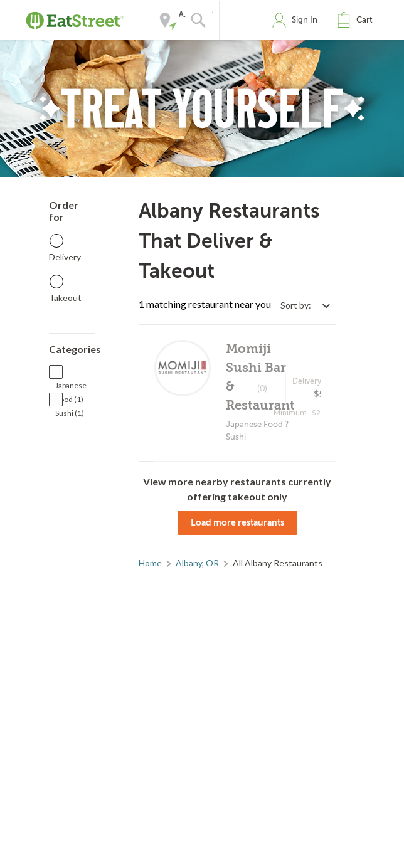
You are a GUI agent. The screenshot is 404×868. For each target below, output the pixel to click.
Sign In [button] (305, 20)
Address (183, 14)
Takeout (65, 298)
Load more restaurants (237, 522)
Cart (364, 20)
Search (212, 14)
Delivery (65, 257)
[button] (358, 20)
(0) (262, 388)
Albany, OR (197, 563)
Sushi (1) (70, 413)
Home (150, 563)
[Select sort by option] (305, 305)
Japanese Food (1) (71, 387)
